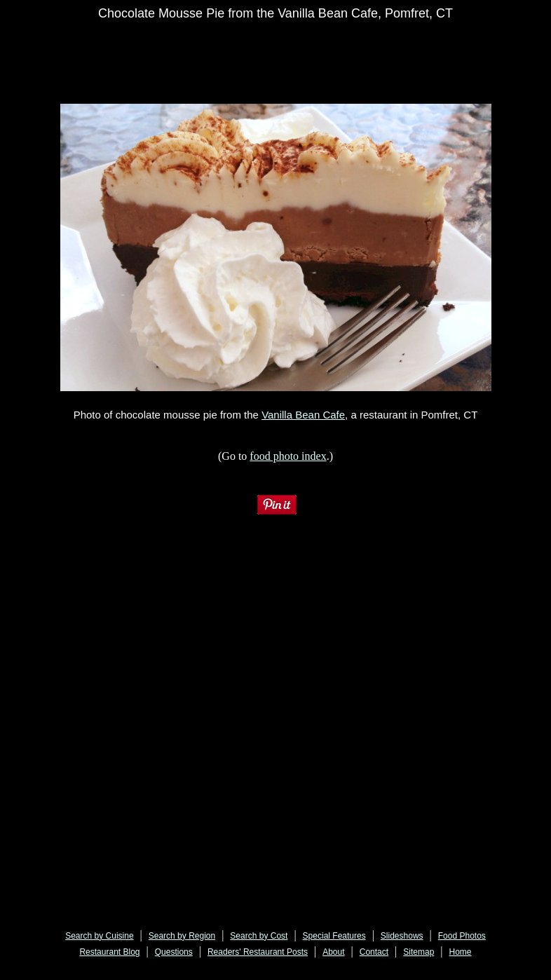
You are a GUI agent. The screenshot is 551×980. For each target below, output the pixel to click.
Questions (174, 952)
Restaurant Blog (109, 952)
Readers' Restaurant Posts (258, 952)
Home (461, 952)
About (333, 952)
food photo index (288, 456)
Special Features (334, 936)
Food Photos (462, 936)
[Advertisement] (291, 64)
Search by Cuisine (99, 936)
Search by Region (182, 936)
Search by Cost (259, 936)
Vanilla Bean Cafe (303, 415)
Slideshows (402, 936)
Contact (374, 952)
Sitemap (419, 952)
